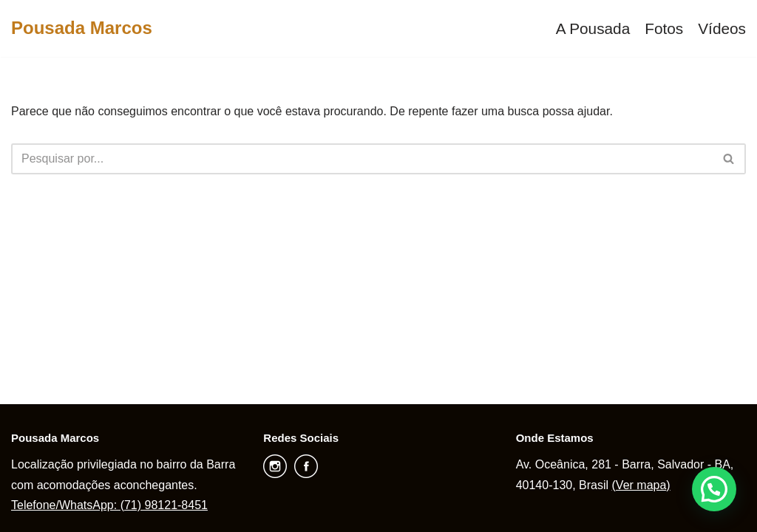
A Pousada (593, 28)
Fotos (664, 28)
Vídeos (722, 28)
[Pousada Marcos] (82, 28)
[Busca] (362, 159)
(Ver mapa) (641, 485)
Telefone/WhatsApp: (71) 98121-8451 (109, 505)
